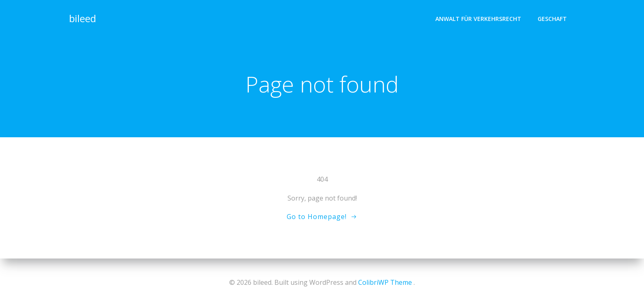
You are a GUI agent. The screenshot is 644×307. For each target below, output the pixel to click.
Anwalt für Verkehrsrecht (478, 19)
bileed (83, 18)
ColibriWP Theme (385, 282)
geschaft (552, 19)
